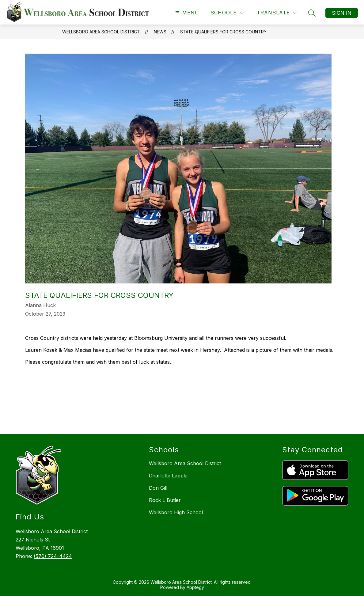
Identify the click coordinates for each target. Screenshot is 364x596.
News (160, 32)
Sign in (342, 13)
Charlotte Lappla (168, 476)
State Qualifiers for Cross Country (223, 32)
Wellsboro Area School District (101, 32)
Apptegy (195, 587)
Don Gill (158, 488)
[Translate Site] (277, 13)
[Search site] (312, 13)
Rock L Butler (165, 500)
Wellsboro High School (176, 512)
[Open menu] (186, 13)
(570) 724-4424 (53, 556)
